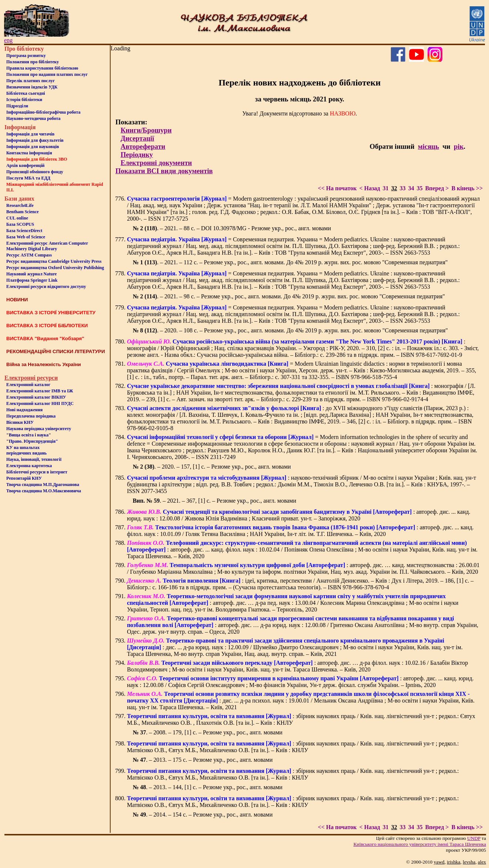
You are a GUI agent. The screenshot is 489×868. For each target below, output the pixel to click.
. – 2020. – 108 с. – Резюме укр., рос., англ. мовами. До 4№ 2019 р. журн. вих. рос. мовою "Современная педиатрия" (290, 330)
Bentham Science (23, 212)
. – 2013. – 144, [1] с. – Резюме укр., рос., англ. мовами (208, 787)
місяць (429, 146)
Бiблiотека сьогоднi (26, 93)
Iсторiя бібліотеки (24, 100)
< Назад (370, 188)
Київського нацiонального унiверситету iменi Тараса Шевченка (420, 844)
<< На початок (337, 188)
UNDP (474, 838)
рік (459, 146)
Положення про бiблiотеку (33, 62)
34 (411, 188)
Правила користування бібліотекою (42, 68)
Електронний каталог (28, 385)
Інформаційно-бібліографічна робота (43, 112)
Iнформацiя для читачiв (30, 134)
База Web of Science (26, 237)
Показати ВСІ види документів (164, 171)
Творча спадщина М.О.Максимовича (44, 491)
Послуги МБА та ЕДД (28, 178)
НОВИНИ (17, 300)
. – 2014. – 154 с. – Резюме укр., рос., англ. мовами (203, 815)
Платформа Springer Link (32, 280)
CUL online (17, 218)
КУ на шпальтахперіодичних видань (26, 450)
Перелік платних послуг (31, 81)
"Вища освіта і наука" (29, 435)
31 (385, 188)
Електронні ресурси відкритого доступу (46, 286)
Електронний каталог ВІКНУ (36, 397)
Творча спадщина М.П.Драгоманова (43, 485)
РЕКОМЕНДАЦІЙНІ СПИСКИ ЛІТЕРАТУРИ (56, 351)
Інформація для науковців (33, 147)
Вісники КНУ (20, 422)
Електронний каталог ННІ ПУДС (40, 403)
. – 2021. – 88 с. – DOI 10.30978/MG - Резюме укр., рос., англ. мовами (232, 228)
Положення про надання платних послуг (47, 74)
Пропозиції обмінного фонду (35, 172)
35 (419, 188)
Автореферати (143, 146)
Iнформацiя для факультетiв (35, 140)
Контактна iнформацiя (29, 153)
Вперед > (437, 188)
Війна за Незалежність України (44, 364)
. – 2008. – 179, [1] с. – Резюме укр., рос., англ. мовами (208, 732)
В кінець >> (467, 188)
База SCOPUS (20, 224)
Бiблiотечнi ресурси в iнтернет (37, 472)
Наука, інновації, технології (34, 459)
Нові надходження (24, 410)
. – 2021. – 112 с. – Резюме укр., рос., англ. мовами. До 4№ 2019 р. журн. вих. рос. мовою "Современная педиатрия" (290, 262)
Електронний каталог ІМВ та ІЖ (40, 391)
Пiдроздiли (17, 106)
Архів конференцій (26, 165)
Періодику (137, 155)
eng (8, 40)
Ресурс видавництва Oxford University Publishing (55, 268)
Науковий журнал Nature (31, 274)
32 (394, 188)
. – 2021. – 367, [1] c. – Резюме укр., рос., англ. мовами (215, 501)
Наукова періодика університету (39, 429)
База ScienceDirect (24, 231)
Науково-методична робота (33, 118)
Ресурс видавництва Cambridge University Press (54, 261)
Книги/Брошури (146, 130)
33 (402, 188)
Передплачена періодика (31, 416)
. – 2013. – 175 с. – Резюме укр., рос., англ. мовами (203, 760)
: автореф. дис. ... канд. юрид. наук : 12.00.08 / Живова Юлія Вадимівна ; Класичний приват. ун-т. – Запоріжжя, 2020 (299, 515)
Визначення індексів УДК (32, 87)
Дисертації (137, 138)
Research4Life (20, 205)
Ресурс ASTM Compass (29, 255)
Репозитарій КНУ (24, 478)
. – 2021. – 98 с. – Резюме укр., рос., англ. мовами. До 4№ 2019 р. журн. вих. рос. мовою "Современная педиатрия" (289, 296)
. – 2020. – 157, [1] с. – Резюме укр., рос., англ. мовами (212, 467)
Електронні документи (156, 163)
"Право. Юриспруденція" (32, 441)
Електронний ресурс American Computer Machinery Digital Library (47, 246)
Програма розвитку (26, 56)
